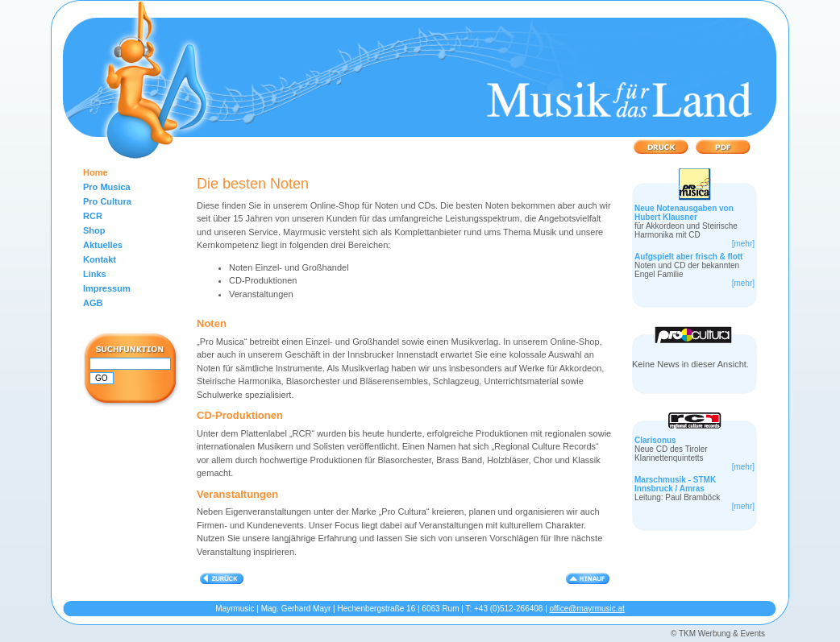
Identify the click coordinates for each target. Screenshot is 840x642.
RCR (93, 216)
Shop (94, 230)
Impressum (107, 288)
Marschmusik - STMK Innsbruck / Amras (675, 484)
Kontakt (100, 259)
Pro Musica (107, 187)
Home (96, 172)
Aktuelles (103, 245)
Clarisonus (655, 440)
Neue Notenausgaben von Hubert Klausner (684, 213)
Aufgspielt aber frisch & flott (688, 257)
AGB (93, 303)
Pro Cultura (107, 201)
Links (95, 274)
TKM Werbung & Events (722, 634)
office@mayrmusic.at (587, 609)
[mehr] (743, 244)
